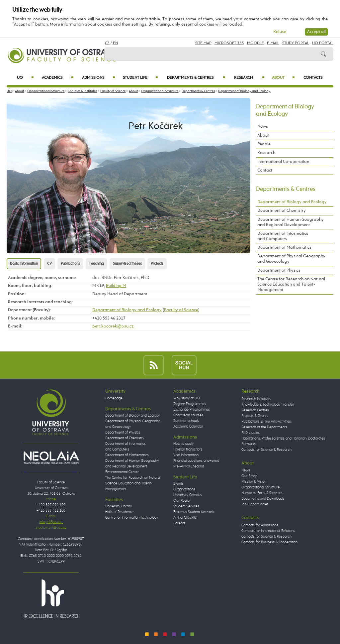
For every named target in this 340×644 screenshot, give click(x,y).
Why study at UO (187, 398)
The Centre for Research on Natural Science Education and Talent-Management (291, 284)
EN (115, 43)
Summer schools (186, 421)
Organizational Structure (46, 91)
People (264, 144)
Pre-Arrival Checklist (189, 466)
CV (49, 264)
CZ (107, 43)
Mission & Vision (254, 482)
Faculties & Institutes (82, 91)
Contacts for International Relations (268, 531)
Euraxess (249, 444)
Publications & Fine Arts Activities (266, 422)
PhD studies (251, 433)
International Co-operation (283, 162)
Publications (70, 264)
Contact (265, 170)
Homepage (114, 398)
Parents (179, 523)
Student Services (186, 506)
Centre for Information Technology (132, 518)
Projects (157, 264)
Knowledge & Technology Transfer (268, 405)
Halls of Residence (119, 512)
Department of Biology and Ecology (244, 91)
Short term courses (188, 415)
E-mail (273, 43)
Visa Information (186, 455)
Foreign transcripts (188, 450)
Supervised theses (127, 264)
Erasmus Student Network (194, 512)
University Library (119, 506)
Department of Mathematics (284, 248)
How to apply (183, 444)
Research (249, 78)
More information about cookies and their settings (98, 24)
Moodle (255, 43)
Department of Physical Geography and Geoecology (291, 259)
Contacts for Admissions (260, 525)
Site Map (203, 43)
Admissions (99, 78)
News (263, 127)
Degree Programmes (190, 404)
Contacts (313, 78)
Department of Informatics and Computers (283, 236)
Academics (58, 78)
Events (178, 484)
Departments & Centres (196, 78)
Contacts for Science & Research (266, 450)
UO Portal (323, 43)
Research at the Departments (264, 427)
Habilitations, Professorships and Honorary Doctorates (283, 439)
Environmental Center (122, 472)
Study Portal (296, 43)
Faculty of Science (113, 91)
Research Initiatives (256, 399)
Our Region (182, 501)
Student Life (140, 78)
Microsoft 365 (229, 43)
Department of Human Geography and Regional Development (291, 222)
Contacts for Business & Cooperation (269, 542)
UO (25, 78)
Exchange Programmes (192, 410)
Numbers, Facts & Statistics (262, 493)
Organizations (184, 489)
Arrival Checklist (185, 518)
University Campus (188, 495)
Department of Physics (279, 270)
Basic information (24, 264)
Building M (116, 286)
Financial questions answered (196, 461)
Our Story (249, 476)
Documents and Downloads (263, 499)
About (283, 78)
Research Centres (255, 410)
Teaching (96, 264)
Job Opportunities (255, 504)
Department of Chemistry (282, 211)
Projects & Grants (255, 416)
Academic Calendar (188, 427)
